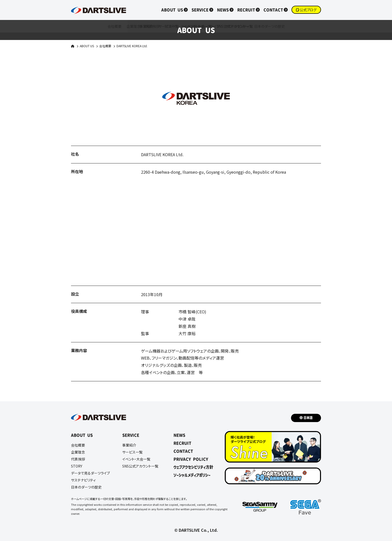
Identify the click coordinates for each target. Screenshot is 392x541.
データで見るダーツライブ (90, 473)
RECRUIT (246, 10)
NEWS (223, 10)
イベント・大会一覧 (136, 459)
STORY (77, 466)
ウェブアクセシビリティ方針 (193, 467)
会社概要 (105, 46)
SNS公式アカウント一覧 (140, 466)
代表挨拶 (78, 459)
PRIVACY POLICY (191, 459)
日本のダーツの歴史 (86, 487)
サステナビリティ (83, 480)
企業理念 (78, 452)
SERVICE (200, 10)
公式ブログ (308, 10)
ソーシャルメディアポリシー (192, 475)
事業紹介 (129, 445)
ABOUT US (172, 10)
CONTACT (273, 10)
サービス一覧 (132, 452)
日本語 (308, 418)
